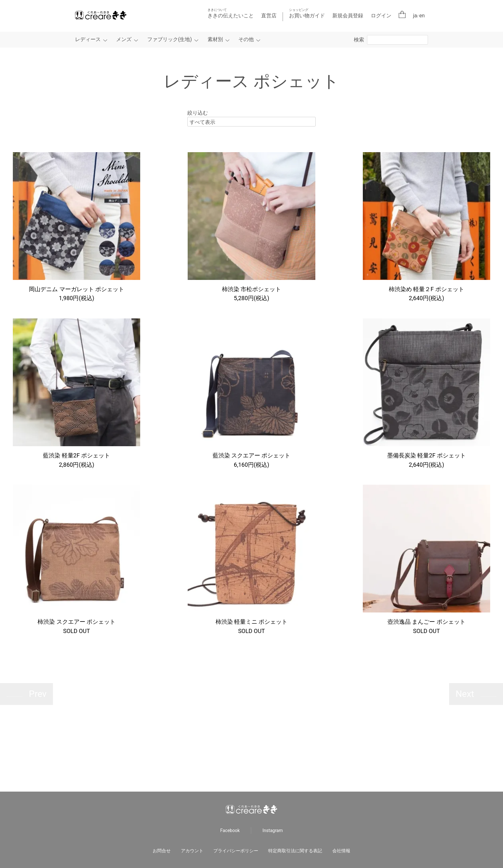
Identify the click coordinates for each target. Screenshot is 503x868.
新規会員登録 (348, 16)
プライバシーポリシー (236, 851)
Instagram (273, 831)
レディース (88, 39)
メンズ (124, 39)
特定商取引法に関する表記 (295, 851)
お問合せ (162, 851)
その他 (246, 39)
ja (415, 16)
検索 (359, 40)
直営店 (269, 16)
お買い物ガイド (307, 13)
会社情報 (341, 851)
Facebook (230, 831)
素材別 (215, 39)
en (422, 16)
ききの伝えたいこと (231, 13)
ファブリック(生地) (170, 39)
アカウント (192, 851)
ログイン (381, 16)
